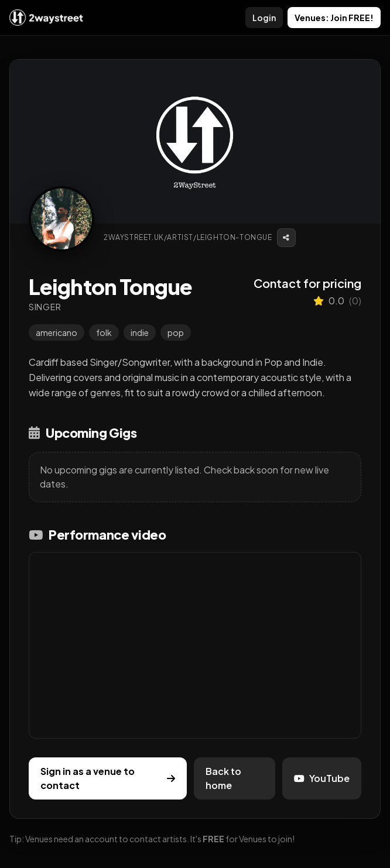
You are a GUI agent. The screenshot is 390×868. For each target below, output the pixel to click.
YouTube (322, 778)
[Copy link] (286, 238)
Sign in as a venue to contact (108, 778)
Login (264, 18)
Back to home (223, 778)
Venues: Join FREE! (334, 18)
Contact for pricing (307, 283)
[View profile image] (61, 219)
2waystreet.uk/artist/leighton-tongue (188, 237)
